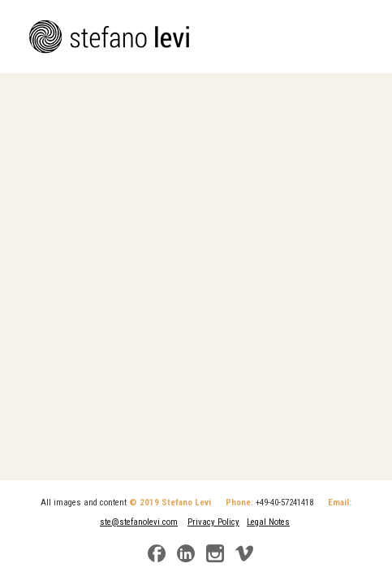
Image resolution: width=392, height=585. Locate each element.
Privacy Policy (213, 522)
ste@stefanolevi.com (139, 522)
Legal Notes (268, 522)
